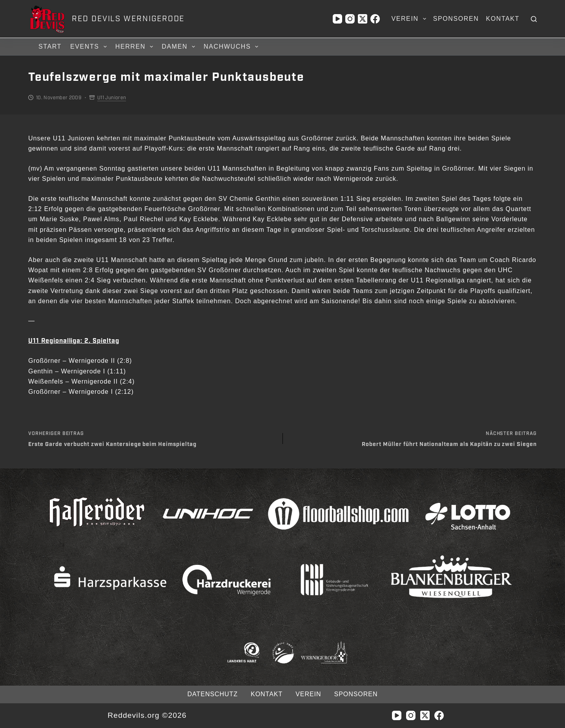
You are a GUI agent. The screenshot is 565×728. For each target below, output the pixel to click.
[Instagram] (350, 19)
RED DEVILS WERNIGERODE (128, 19)
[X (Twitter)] (363, 19)
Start (50, 46)
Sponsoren (456, 19)
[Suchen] (534, 19)
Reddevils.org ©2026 (147, 715)
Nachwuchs (232, 47)
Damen (180, 47)
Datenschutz (213, 694)
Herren (135, 47)
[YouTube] (337, 19)
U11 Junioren (112, 98)
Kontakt (503, 19)
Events (90, 47)
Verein (410, 19)
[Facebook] (375, 19)
